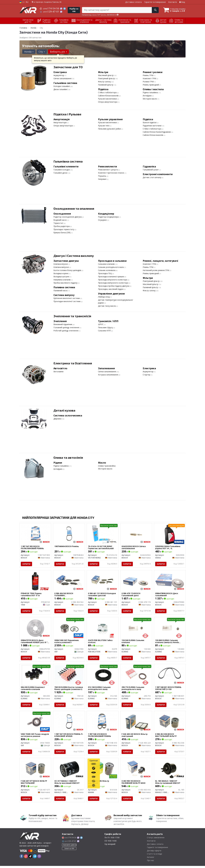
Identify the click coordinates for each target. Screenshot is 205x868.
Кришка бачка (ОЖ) (62, 232)
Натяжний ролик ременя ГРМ (156, 270)
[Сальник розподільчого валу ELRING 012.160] (103, 676)
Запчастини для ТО (68, 67)
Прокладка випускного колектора (113, 283)
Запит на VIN (69, 851)
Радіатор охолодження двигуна (68, 217)
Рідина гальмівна (151, 92)
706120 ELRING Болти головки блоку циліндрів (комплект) (69, 689)
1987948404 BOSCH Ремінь (67, 547)
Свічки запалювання (63, 78)
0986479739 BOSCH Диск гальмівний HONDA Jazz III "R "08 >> (35, 642)
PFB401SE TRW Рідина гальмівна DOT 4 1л (31, 595)
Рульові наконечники (108, 99)
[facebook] (21, 858)
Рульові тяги (104, 126)
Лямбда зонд (104, 297)
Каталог (151, 859)
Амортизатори (60, 122)
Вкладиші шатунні (62, 277)
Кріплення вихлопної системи (67, 298)
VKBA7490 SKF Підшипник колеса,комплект (67, 642)
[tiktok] (30, 858)
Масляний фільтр (106, 75)
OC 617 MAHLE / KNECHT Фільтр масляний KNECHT (67, 784)
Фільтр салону (105, 82)
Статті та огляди (154, 856)
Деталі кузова (64, 410)
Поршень (102, 176)
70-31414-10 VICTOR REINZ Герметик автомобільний (101, 547)
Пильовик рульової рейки (110, 129)
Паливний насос (61, 290)
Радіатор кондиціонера (109, 217)
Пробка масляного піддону (66, 283)
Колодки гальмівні (62, 86)
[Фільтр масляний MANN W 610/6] (103, 770)
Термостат (59, 223)
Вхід (182, 2)
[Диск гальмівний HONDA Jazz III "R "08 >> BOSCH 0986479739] (35, 629)
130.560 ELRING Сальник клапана (133, 642)
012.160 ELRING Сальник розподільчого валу (99, 689)
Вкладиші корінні (61, 273)
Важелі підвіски (150, 122)
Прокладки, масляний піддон (111, 289)
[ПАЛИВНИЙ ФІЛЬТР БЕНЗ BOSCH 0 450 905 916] (136, 770)
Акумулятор (59, 75)
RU (27, 2)
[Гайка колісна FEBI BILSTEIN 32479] (103, 629)
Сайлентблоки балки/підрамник (157, 132)
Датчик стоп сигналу (152, 177)
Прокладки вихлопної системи (67, 301)
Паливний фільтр (106, 85)
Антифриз (147, 96)
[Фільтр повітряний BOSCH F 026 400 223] (136, 723)
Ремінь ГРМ (148, 75)
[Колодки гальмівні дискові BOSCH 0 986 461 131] (103, 581)
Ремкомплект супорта (108, 170)
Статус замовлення (156, 840)
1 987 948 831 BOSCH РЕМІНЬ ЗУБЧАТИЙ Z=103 (168, 689)
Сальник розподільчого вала (111, 267)
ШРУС (101, 324)
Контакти (173, 2)
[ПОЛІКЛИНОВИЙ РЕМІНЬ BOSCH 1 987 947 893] (35, 534)
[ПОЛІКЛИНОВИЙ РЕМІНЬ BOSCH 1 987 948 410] (103, 723)
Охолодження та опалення (74, 208)
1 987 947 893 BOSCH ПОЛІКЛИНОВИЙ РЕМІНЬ (32, 547)
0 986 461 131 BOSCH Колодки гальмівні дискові (102, 595)
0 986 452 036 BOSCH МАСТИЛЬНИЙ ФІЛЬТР (166, 737)
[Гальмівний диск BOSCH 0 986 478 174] (136, 581)
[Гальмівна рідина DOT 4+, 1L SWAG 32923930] (170, 535)
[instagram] (26, 858)
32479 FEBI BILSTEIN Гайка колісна (100, 642)
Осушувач (103, 220)
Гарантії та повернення (157, 849)
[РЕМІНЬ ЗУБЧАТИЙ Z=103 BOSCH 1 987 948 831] (170, 676)
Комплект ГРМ (150, 78)
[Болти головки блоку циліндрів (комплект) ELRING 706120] (69, 676)
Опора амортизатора (108, 102)
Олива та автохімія (68, 457)
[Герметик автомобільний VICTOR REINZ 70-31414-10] (102, 535)
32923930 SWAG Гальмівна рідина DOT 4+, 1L (168, 547)
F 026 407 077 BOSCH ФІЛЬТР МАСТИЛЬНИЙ (34, 784)
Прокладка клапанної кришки (111, 277)
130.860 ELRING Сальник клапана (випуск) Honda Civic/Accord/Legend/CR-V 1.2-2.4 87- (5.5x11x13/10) (170, 642)
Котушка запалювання (108, 375)
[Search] (155, 10)
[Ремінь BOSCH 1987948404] (69, 534)
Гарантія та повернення (155, 2)
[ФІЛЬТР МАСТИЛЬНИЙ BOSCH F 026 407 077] (35, 770)
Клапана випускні (61, 267)
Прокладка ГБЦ (105, 273)
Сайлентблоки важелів (109, 96)
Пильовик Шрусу (106, 327)
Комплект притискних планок (111, 173)
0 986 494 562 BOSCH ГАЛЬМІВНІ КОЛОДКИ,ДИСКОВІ (64, 595)
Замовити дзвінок (70, 847)
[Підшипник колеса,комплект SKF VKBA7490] (69, 629)
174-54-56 (50, 8)
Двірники (58, 419)
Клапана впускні (61, 264)
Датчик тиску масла (107, 306)
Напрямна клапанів (62, 280)
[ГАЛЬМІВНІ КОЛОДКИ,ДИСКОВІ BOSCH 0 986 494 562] (69, 581)
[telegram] (35, 858)
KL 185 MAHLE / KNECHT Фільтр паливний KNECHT (168, 784)
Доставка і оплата (133, 2)
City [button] (41, 52)
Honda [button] (29, 52)
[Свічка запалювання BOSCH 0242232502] (136, 534)
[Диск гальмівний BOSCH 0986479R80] (170, 581)
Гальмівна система (68, 161)
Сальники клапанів (107, 264)
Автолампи (58, 371)
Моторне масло (150, 99)
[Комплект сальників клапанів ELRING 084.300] (35, 676)
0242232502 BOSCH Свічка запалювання (134, 547)
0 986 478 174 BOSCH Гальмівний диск (131, 595)
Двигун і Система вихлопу (74, 256)
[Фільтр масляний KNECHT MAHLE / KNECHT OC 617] (69, 771)
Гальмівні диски (61, 173)
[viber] (39, 858)
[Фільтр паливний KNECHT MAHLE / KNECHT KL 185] (170, 771)
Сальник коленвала (107, 270)
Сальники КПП (105, 331)
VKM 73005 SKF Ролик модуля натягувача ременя (35, 737)
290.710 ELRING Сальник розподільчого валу (133, 689)
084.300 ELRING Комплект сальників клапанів (33, 689)
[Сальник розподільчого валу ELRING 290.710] (136, 676)
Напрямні (102, 179)
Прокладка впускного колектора (113, 280)
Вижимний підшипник (63, 324)
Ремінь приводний (151, 85)
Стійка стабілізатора (108, 92)
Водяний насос (60, 220)
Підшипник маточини (152, 126)
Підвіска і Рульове (67, 114)
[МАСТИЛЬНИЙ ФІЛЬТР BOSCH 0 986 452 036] (170, 723)
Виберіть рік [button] (58, 52)
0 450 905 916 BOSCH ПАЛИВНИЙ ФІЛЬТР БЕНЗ (134, 784)
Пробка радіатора (62, 226)
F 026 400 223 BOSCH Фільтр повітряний (135, 737)
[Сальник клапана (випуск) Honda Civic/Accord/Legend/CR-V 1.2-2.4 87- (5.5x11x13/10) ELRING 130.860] (170, 629)
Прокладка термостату (64, 229)
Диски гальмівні (61, 89)
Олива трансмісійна (107, 466)
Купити (27, 564)
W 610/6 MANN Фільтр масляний (99, 784)
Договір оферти (154, 853)
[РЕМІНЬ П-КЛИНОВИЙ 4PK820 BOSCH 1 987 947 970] (69, 723)
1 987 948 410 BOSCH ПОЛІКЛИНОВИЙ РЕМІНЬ (100, 737)
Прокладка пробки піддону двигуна (114, 286)
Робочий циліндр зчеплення (66, 331)
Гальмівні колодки (62, 170)
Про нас (150, 862)
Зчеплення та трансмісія (72, 316)
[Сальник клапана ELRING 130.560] (136, 629)
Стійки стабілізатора (152, 129)
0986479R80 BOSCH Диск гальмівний (167, 595)
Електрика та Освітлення (73, 363)
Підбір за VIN (74, 10)
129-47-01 (50, 11)
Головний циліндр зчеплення (67, 327)
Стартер (147, 375)
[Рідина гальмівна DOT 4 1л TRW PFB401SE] (35, 581)
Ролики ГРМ (148, 82)
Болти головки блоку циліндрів (68, 270)
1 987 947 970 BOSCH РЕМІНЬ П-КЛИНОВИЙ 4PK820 (69, 737)
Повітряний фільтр (107, 78)
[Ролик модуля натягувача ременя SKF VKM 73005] (35, 723)
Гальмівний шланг (151, 170)
